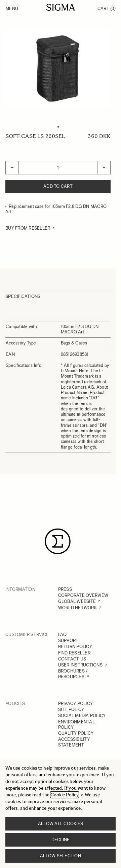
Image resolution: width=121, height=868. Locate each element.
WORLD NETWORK (77, 608)
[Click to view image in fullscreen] (58, 68)
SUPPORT (68, 641)
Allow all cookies (61, 824)
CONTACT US (72, 659)
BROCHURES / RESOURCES (73, 674)
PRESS (65, 589)
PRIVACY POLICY (76, 703)
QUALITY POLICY (76, 733)
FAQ (63, 635)
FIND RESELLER (74, 653)
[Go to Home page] (61, 7)
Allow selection (61, 856)
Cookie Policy (65, 795)
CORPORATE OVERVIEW (83, 595)
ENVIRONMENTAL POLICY (76, 725)
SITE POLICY (71, 709)
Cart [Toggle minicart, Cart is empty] (107, 9)
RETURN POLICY (75, 647)
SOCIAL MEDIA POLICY (82, 716)
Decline (61, 840)
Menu (12, 9)
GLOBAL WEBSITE (77, 601)
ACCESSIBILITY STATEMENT (74, 742)
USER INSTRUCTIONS (80, 665)
